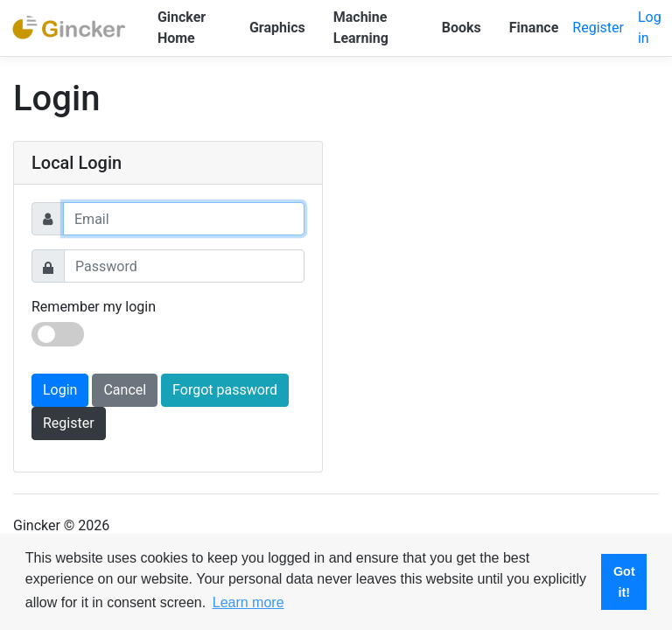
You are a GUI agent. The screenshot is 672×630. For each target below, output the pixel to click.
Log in (650, 28)
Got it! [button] (624, 582)
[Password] (184, 266)
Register (598, 28)
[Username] (184, 219)
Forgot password (225, 390)
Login (60, 390)
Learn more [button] (248, 602)
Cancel (125, 390)
